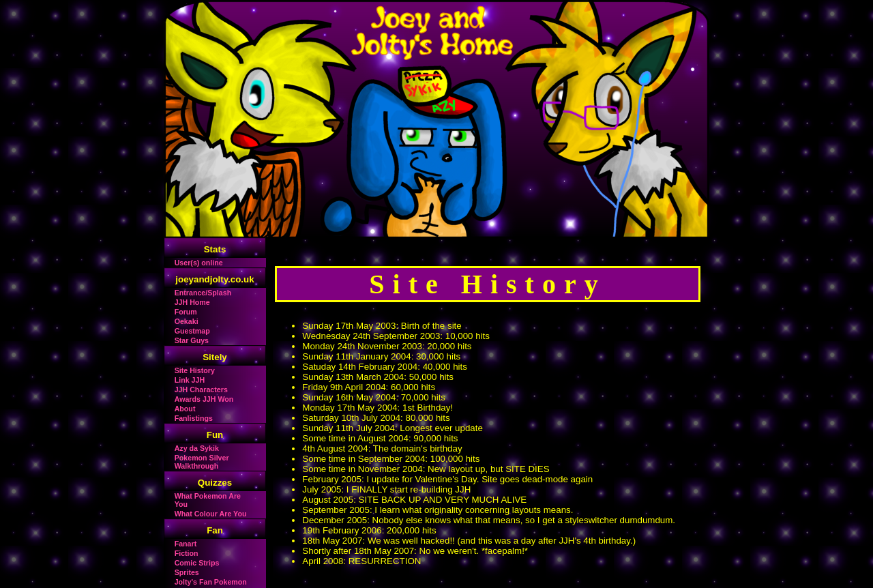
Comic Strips (197, 563)
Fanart (186, 544)
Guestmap (192, 331)
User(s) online (199, 263)
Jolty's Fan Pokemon (211, 582)
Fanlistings (194, 418)
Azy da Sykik (197, 448)
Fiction (187, 553)
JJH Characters (201, 389)
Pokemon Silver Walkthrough (202, 462)
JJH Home (192, 302)
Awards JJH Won (204, 399)
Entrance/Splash (203, 293)
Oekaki (187, 321)
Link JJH (190, 380)
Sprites (187, 572)
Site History (195, 370)
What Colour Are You (211, 514)
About (185, 409)
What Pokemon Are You (208, 500)
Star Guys (192, 340)
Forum (186, 312)
